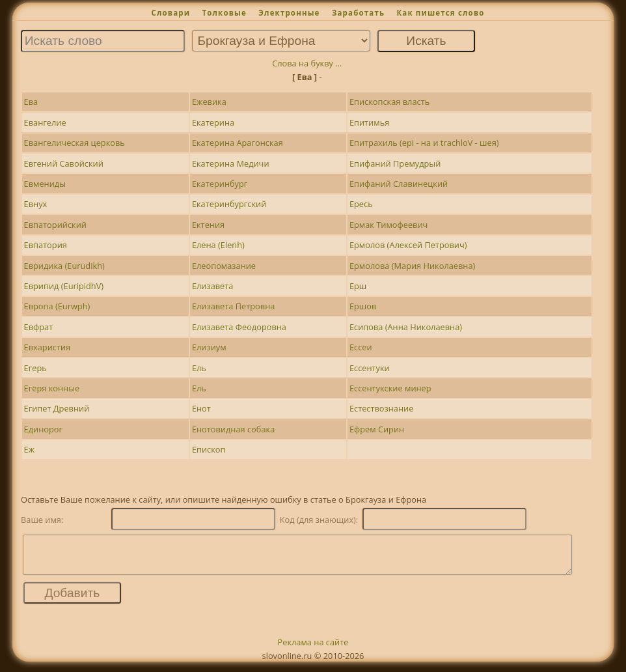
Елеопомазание (224, 266)
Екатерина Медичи (231, 163)
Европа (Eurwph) (57, 306)
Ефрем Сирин (377, 429)
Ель (199, 368)
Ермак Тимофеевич (388, 225)
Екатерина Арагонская (238, 143)
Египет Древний (57, 408)
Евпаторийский (55, 225)
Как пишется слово (440, 13)
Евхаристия (48, 347)
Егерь (35, 368)
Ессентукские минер (390, 388)
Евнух (36, 204)
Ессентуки (370, 368)
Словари (170, 13)
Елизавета (213, 286)
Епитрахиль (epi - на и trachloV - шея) (424, 143)
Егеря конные (52, 388)
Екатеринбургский (229, 204)
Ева (31, 102)
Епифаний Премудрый (395, 163)
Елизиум (209, 347)
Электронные (289, 13)
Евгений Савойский (64, 163)
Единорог (43, 429)
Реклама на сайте (313, 650)
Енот (201, 408)
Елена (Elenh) (218, 245)
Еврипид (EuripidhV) (64, 286)
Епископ (209, 449)
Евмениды (45, 184)
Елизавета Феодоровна (239, 327)
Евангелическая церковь (75, 143)
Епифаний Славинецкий (399, 184)
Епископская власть (389, 102)
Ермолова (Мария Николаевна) (412, 266)
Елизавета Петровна (233, 306)
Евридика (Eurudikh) (64, 266)
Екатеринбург (220, 184)
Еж (30, 449)
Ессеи (361, 347)
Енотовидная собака (233, 429)
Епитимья (369, 122)
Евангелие (45, 122)
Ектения (208, 225)
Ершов (363, 306)
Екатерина (213, 122)
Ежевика (209, 102)
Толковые (224, 13)
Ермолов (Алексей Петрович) (408, 245)
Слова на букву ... (307, 63)
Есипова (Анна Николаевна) (406, 327)
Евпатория (46, 245)
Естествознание (381, 408)
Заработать (358, 13)
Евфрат (39, 327)
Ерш (358, 286)
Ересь (361, 204)
